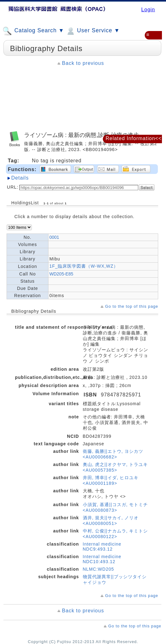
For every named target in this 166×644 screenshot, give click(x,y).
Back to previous (83, 63)
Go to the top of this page (132, 306)
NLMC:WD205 (98, 569)
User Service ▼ (93, 31)
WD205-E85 (61, 274)
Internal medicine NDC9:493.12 (102, 547)
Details (20, 178)
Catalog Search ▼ (33, 31)
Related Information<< (134, 138)
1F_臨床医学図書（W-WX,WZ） (84, 266)
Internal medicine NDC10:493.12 (102, 559)
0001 (54, 237)
